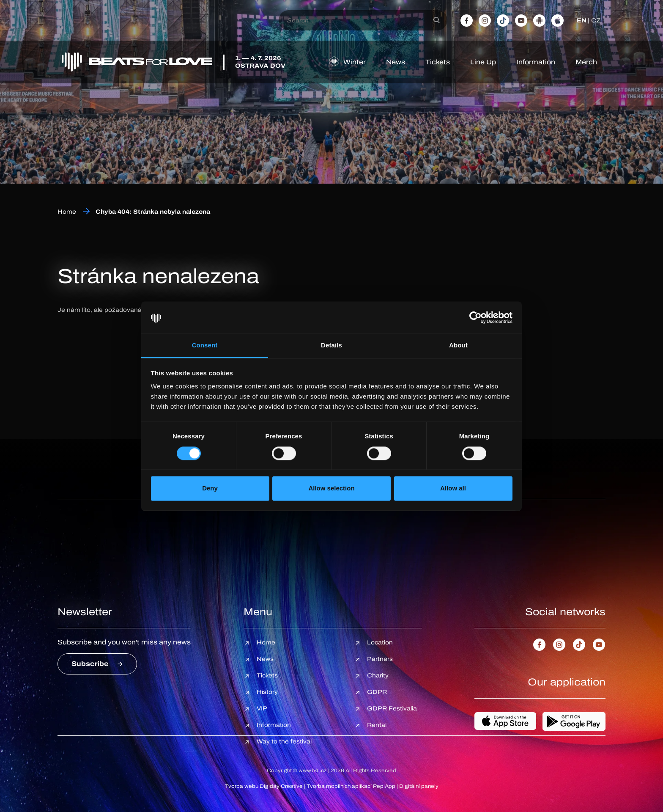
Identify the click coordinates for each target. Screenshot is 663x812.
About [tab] (458, 345)
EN (582, 21)
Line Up (483, 62)
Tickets (438, 62)
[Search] (437, 20)
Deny (210, 489)
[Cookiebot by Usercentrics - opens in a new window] (475, 317)
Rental (377, 725)
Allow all (453, 489)
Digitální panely (419, 786)
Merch (586, 62)
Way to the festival (284, 742)
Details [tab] (331, 345)
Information (536, 62)
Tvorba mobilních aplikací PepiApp (351, 786)
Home (67, 212)
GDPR (377, 692)
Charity (378, 676)
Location (380, 643)
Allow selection (331, 489)
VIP (262, 709)
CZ (596, 21)
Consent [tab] (205, 345)
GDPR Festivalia (392, 709)
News (396, 62)
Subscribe (90, 664)
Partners (380, 659)
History (267, 692)
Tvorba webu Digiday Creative (264, 786)
